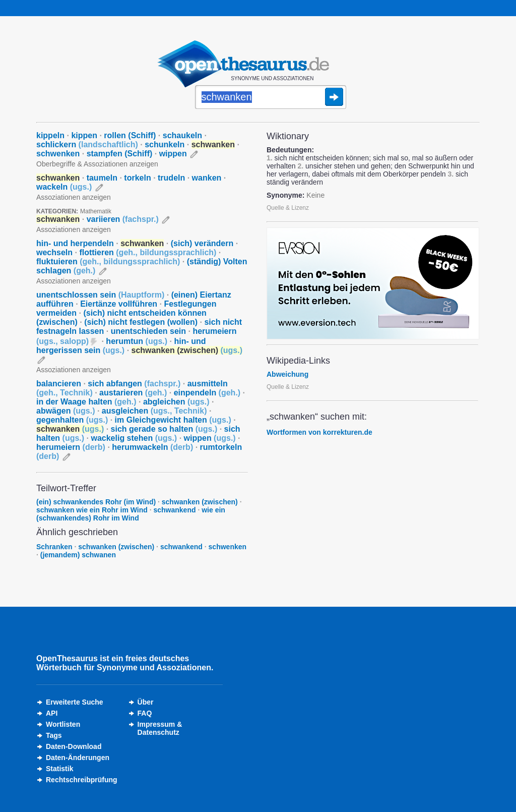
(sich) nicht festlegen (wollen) (141, 322)
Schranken (54, 547)
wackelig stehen (134, 438)
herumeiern (71, 447)
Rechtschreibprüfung (82, 780)
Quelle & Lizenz (288, 208)
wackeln (64, 187)
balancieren (59, 384)
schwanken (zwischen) (200, 502)
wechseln (54, 252)
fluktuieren (108, 262)
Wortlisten (63, 724)
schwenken (58, 154)
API (52, 713)
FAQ (145, 713)
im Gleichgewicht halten (173, 420)
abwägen (66, 411)
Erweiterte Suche (75, 702)
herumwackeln (152, 447)
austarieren (133, 393)
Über (146, 702)
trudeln (171, 178)
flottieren (148, 252)
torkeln (137, 178)
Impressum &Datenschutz (160, 728)
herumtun (137, 341)
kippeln (50, 135)
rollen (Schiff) (130, 135)
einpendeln (207, 393)
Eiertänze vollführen (119, 304)
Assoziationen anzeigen (74, 197)
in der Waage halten (86, 402)
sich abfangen (134, 384)
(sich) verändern (202, 243)
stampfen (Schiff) (120, 154)
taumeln (102, 178)
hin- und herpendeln (75, 243)
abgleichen (176, 402)
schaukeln (182, 135)
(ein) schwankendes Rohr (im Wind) (96, 502)
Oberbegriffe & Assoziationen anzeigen (97, 164)
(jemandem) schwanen (78, 555)
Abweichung (287, 374)
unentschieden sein (148, 331)
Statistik (59, 769)
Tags (54, 735)
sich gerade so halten (164, 429)
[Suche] (271, 98)
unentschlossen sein (100, 295)
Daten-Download (74, 746)
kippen (84, 135)
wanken (207, 178)
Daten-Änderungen (78, 758)
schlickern (87, 144)
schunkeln (165, 144)
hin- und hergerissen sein (121, 346)
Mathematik (96, 211)
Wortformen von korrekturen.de (319, 432)
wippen (173, 154)
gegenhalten (72, 420)
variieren (123, 219)
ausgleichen (154, 411)
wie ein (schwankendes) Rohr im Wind (131, 514)
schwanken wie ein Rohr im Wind (92, 510)
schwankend (174, 510)
